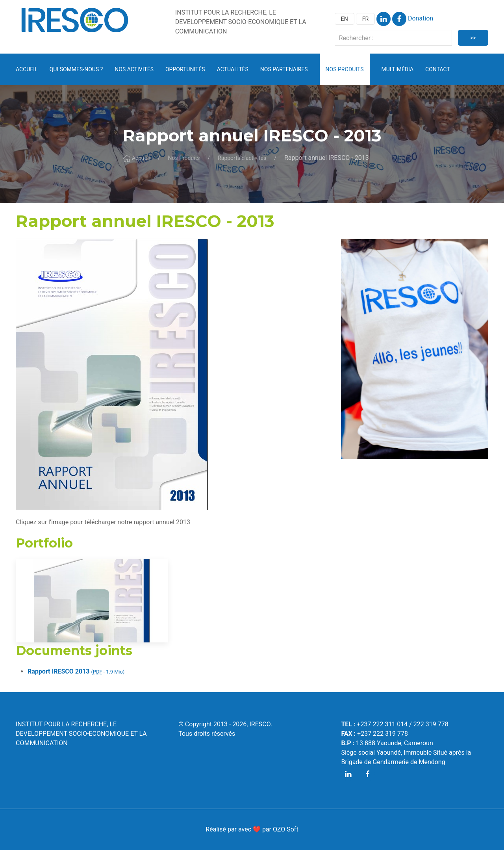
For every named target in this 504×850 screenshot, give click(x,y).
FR (365, 19)
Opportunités (185, 69)
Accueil (27, 69)
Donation (421, 18)
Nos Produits (184, 158)
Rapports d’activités (242, 158)
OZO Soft (286, 829)
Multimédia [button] (398, 69)
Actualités (233, 69)
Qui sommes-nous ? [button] (76, 69)
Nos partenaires (284, 69)
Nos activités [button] (134, 69)
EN (345, 19)
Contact (438, 69)
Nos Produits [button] (345, 69)
